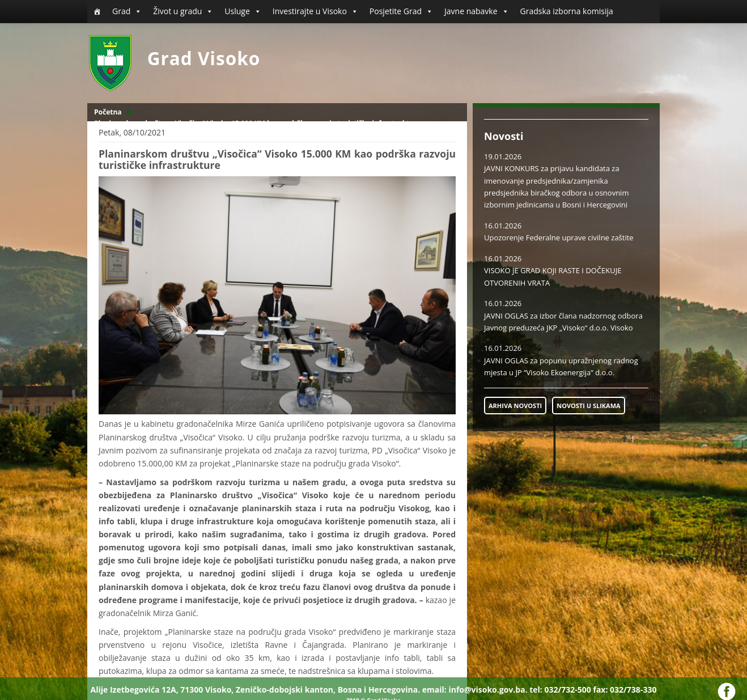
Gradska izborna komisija (567, 11)
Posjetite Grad (401, 11)
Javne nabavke (477, 11)
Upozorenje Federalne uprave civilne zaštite (559, 237)
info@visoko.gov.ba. (488, 690)
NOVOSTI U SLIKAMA (588, 406)
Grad (127, 11)
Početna (108, 112)
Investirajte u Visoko (315, 11)
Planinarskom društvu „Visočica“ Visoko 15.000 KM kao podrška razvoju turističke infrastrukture (258, 123)
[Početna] (97, 11)
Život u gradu (183, 11)
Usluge (243, 11)
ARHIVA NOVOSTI (515, 406)
